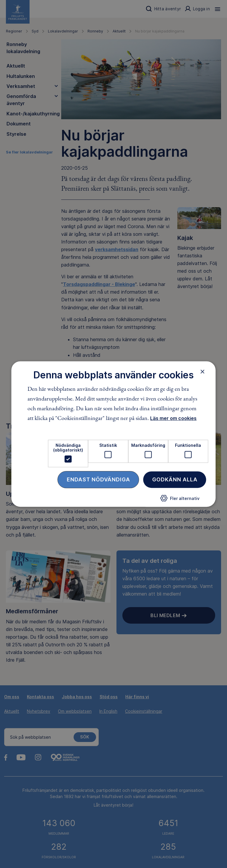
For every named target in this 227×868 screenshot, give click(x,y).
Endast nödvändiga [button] (98, 479)
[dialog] (113, 434)
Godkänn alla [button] (175, 479)
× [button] (203, 372)
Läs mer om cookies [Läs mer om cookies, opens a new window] (173, 419)
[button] (180, 500)
